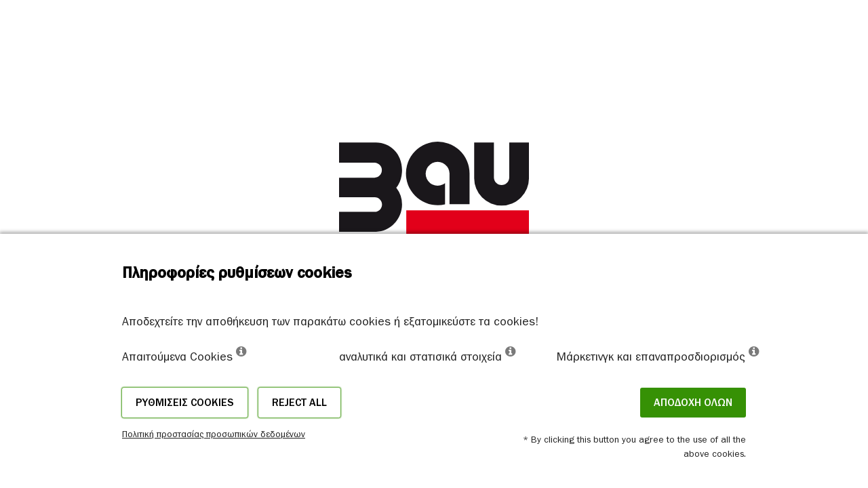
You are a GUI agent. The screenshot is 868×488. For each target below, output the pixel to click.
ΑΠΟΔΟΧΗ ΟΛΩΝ (693, 403)
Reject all (299, 403)
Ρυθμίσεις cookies (185, 403)
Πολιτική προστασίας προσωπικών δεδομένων (214, 434)
